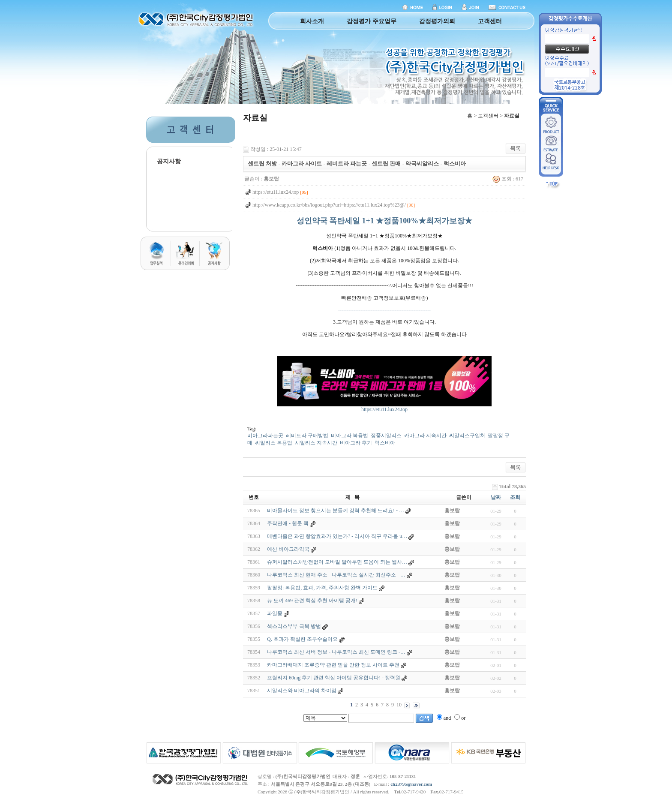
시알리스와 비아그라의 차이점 (302, 691)
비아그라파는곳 (265, 436)
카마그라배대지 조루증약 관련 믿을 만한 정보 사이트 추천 (333, 665)
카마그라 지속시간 (425, 436)
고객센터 (490, 21)
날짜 (496, 497)
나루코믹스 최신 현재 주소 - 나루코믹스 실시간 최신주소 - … (336, 575)
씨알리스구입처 (467, 436)
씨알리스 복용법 (274, 443)
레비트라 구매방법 (307, 436)
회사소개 (312, 21)
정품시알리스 (386, 436)
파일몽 (275, 613)
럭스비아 (385, 443)
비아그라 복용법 (349, 436)
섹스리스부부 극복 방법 (294, 626)
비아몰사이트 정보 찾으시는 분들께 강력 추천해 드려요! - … (336, 511)
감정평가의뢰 (437, 21)
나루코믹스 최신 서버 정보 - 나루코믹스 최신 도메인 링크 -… (336, 652)
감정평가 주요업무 (372, 21)
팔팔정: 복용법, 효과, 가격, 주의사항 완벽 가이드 (322, 588)
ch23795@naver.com (411, 784)
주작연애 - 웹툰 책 (288, 523)
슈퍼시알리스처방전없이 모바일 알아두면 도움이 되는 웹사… (337, 562)
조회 (515, 497)
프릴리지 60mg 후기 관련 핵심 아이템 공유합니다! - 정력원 (334, 678)
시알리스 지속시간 (316, 443)
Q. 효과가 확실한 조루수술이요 (302, 639)
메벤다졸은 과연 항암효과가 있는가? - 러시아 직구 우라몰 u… (337, 536)
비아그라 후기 (356, 443)
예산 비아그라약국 (288, 549)
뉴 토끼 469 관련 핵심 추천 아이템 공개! (312, 601)
